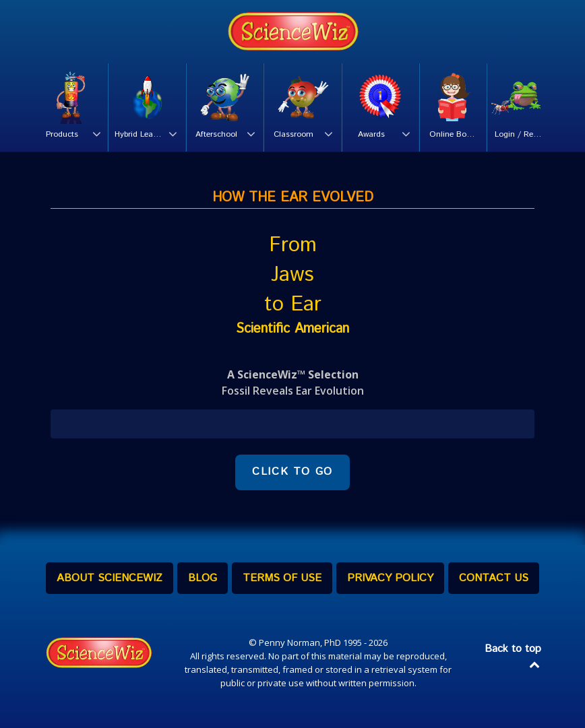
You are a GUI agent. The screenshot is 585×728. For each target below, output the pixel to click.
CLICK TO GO (292, 472)
